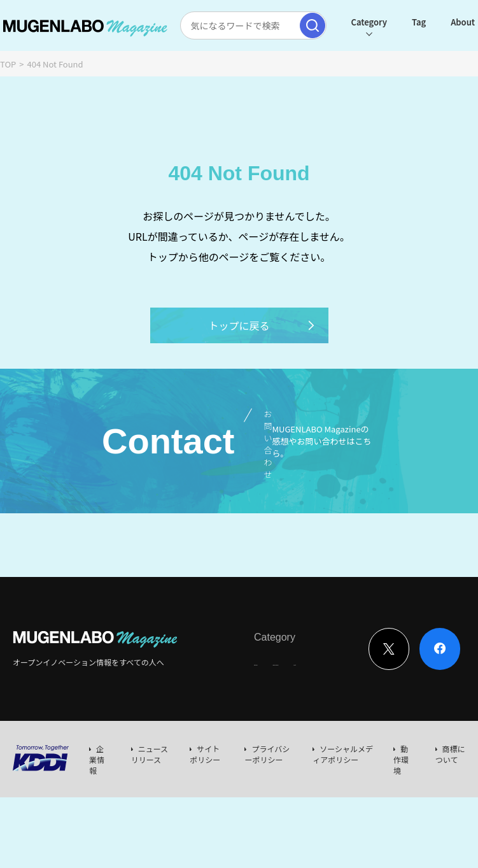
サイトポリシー (205, 754)
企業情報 (97, 759)
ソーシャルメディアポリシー (343, 754)
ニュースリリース (150, 754)
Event (356, 658)
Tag (391, 22)
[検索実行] (285, 25)
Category (341, 22)
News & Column (317, 662)
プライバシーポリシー (267, 754)
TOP (8, 64)
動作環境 (401, 759)
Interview (271, 658)
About (435, 22)
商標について (450, 754)
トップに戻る (262, 325)
